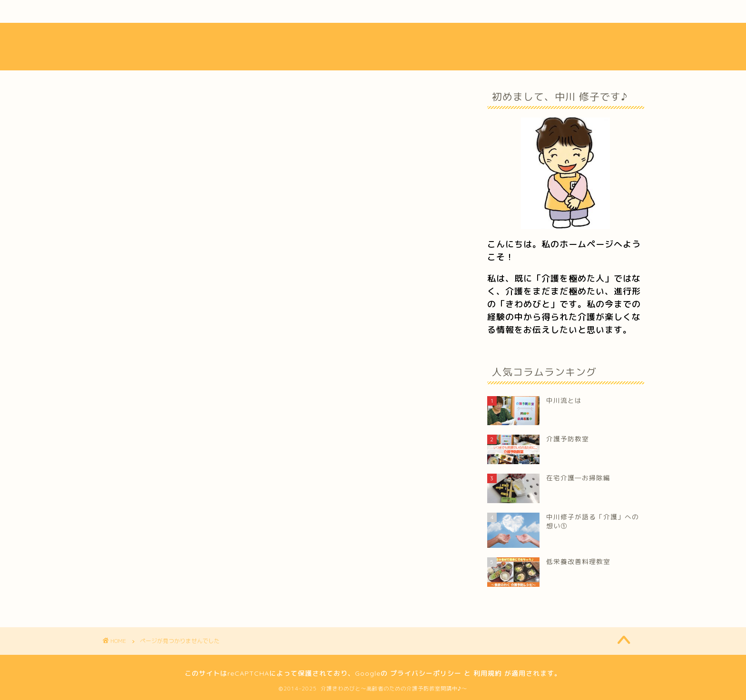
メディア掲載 (164, 584)
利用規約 (488, 673)
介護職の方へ (164, 570)
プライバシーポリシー (426, 673)
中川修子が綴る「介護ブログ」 (196, 543)
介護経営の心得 (168, 529)
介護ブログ (360, 11)
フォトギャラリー (464, 11)
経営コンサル (164, 516)
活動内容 (257, 11)
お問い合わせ (567, 11)
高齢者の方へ (164, 557)
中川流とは (154, 11)
